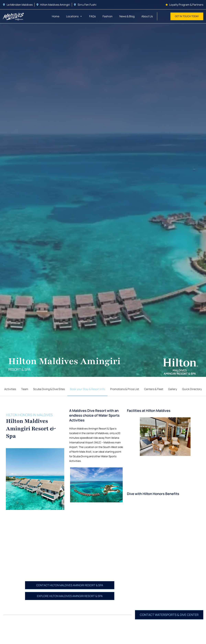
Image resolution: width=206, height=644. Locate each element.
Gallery (173, 389)
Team (25, 389)
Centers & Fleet (154, 389)
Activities (10, 389)
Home (56, 16)
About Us (147, 16)
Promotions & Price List (125, 389)
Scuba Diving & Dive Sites (49, 389)
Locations (74, 16)
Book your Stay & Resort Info (87, 389)
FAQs (92, 16)
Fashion (108, 16)
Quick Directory (192, 389)
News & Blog (127, 16)
